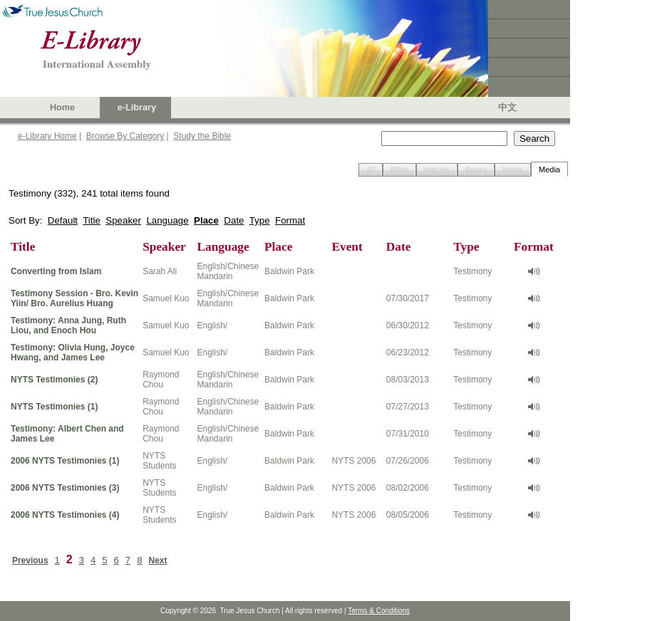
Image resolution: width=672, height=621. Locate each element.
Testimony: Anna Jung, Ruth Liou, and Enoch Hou (68, 325)
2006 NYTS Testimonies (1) (65, 461)
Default (63, 220)
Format (290, 220)
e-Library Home (47, 136)
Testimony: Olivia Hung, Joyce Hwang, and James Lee (73, 353)
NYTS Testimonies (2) (54, 380)
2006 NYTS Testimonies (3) (65, 488)
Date (234, 220)
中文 (507, 108)
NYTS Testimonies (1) (54, 407)
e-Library (137, 108)
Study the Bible (202, 136)
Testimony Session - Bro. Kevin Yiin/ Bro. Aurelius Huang (74, 298)
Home (62, 108)
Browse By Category (125, 136)
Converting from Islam (56, 271)
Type (260, 220)
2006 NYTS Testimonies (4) (65, 515)
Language (167, 220)
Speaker (123, 220)
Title (92, 220)
